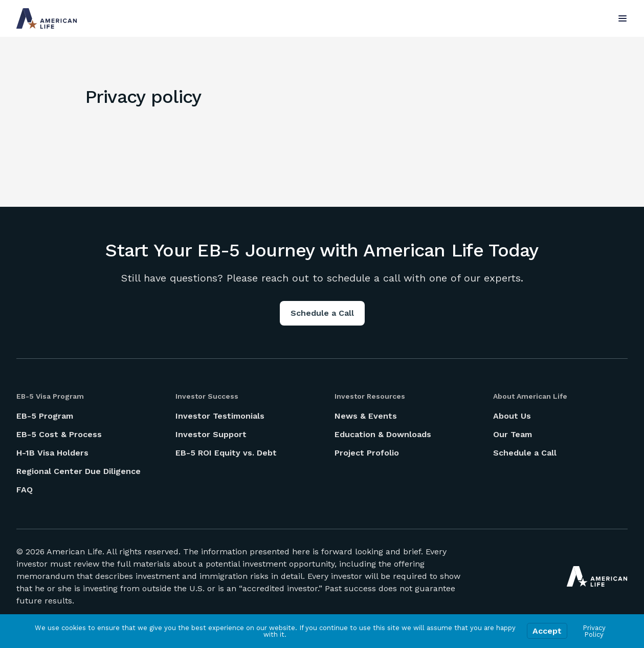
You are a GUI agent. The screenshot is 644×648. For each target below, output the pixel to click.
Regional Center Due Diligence (79, 471)
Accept (547, 631)
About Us (512, 416)
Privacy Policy (594, 631)
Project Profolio (367, 453)
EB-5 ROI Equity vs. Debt (226, 453)
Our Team (513, 434)
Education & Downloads (383, 434)
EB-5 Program (45, 416)
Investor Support (211, 434)
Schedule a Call (322, 313)
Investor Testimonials (220, 416)
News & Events (366, 416)
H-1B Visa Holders (52, 453)
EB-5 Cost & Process (59, 434)
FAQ (25, 490)
